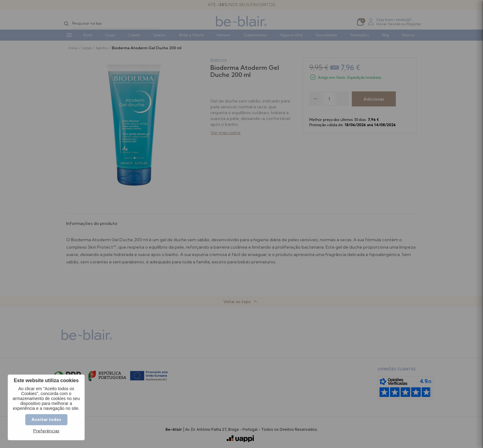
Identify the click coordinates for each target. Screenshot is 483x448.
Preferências (46, 431)
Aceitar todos (46, 419)
